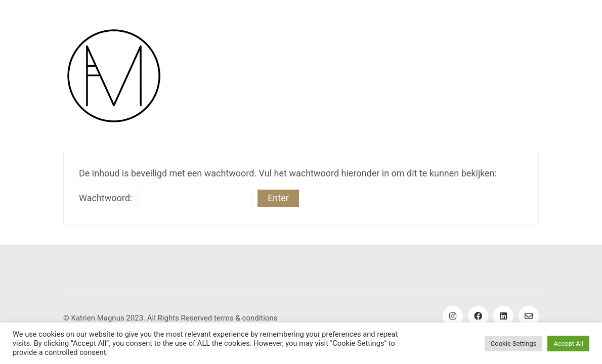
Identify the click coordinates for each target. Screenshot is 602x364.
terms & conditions (246, 318)
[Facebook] (478, 316)
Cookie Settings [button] (514, 344)
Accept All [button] (568, 344)
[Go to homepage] (114, 76)
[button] (519, 76)
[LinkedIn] (503, 316)
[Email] (529, 316)
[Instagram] (453, 316)
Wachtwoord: (166, 198)
